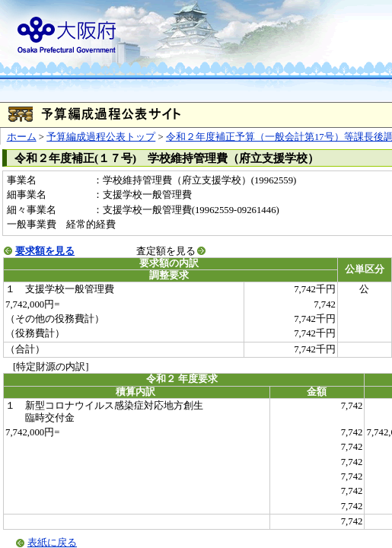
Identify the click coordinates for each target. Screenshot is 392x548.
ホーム (22, 137)
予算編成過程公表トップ (101, 137)
